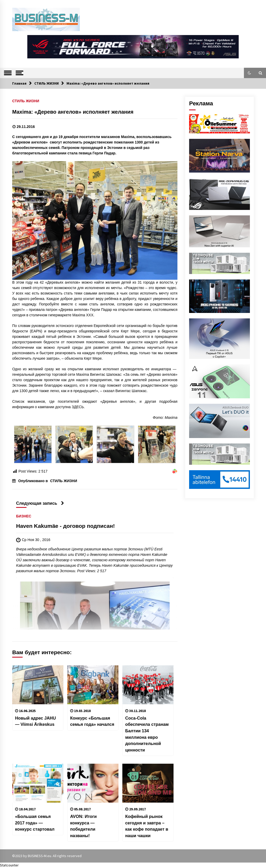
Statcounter (9, 865)
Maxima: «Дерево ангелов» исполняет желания (73, 112)
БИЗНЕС (24, 516)
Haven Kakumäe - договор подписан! (65, 526)
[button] (249, 73)
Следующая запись (40, 503)
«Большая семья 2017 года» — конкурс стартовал (35, 823)
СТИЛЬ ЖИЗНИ (26, 101)
